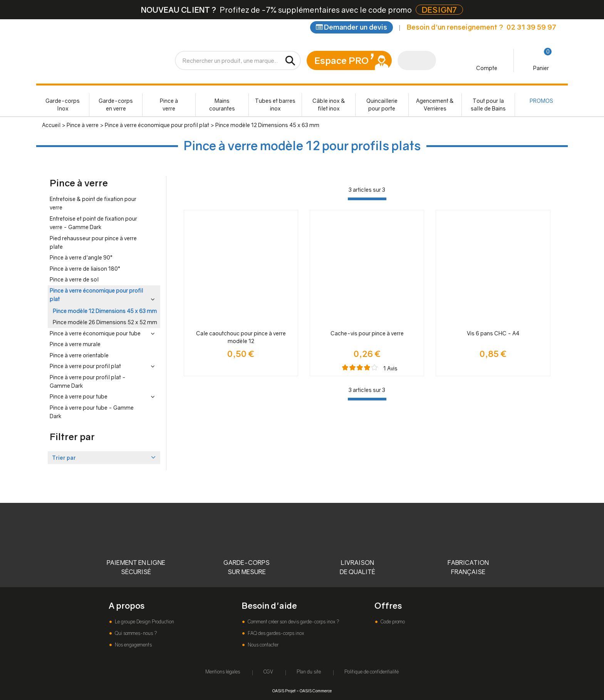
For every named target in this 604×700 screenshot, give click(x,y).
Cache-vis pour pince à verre (367, 333)
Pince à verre (169, 105)
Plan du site (309, 672)
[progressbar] (367, 199)
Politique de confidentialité (372, 672)
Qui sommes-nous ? (135, 633)
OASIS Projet (284, 691)
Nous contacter (263, 645)
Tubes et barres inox (275, 105)
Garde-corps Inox (63, 105)
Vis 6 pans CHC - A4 (493, 333)
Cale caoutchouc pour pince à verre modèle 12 (241, 337)
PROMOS (541, 101)
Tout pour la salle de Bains (488, 105)
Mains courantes (222, 105)
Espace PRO (341, 60)
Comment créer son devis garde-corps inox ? (293, 622)
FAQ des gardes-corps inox (275, 633)
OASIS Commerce (316, 691)
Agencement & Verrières (435, 105)
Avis (390, 368)
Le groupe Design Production (144, 622)
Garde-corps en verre (116, 105)
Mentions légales (223, 672)
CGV (268, 672)
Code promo (392, 622)
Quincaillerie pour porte (382, 105)
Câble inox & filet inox (329, 105)
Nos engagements (133, 645)
